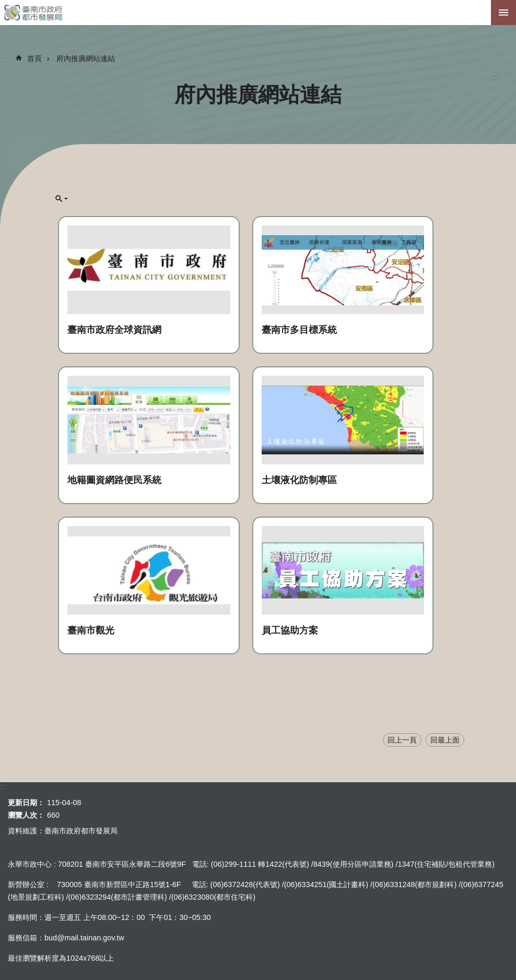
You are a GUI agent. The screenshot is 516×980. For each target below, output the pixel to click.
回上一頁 (402, 740)
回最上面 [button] (445, 740)
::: (495, 77)
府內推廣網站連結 (86, 58)
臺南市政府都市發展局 (258, 13)
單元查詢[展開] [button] (62, 199)
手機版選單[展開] (503, 13)
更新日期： (26, 803)
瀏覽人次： (26, 815)
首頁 (34, 58)
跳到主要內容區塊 (5, 5)
